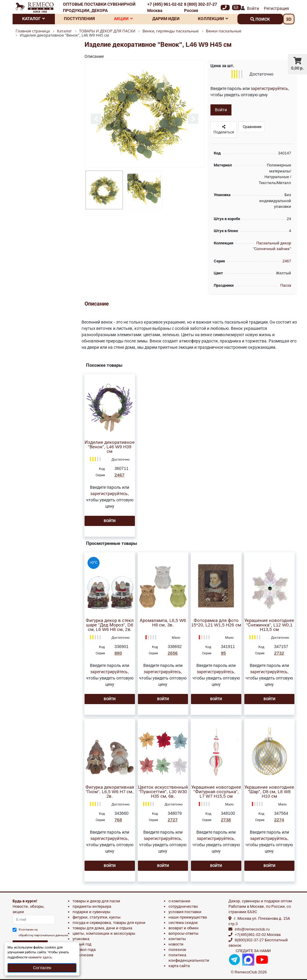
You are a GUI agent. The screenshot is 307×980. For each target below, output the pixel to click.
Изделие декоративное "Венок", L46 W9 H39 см (110, 447)
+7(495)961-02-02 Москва (258, 935)
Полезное (177, 950)
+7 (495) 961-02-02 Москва (165, 7)
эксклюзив (83, 955)
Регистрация (276, 8)
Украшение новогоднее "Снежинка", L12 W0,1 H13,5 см (269, 625)
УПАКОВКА (81, 939)
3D (289, 19)
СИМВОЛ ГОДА (84, 950)
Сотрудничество (183, 906)
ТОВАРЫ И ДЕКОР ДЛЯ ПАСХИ (96, 901)
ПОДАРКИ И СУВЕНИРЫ (91, 912)
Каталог (34, 19)
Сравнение (252, 127)
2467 (287, 261)
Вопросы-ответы (183, 933)
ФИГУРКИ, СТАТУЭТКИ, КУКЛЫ (97, 917)
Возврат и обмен (184, 928)
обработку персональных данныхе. (44, 935)
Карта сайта (179, 966)
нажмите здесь (40, 957)
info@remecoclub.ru (252, 929)
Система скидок (183, 923)
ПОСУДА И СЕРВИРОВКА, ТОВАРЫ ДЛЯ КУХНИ (109, 923)
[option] (145, 114)
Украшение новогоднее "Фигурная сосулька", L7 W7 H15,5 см (216, 792)
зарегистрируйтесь (269, 88)
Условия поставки (185, 912)
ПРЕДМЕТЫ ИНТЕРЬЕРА (92, 906)
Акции (123, 19)
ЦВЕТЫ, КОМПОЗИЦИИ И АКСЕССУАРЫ (104, 933)
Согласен (42, 968)
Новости (176, 944)
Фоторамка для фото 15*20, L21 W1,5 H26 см (216, 623)
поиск (260, 19)
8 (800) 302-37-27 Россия (201, 7)
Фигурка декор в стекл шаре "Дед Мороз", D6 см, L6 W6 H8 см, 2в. (110, 625)
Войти (253, 8)
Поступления (79, 19)
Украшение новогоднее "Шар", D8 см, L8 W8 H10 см (269, 792)
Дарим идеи (166, 19)
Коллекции (213, 19)
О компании (179, 901)
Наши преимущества (188, 917)
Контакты (177, 939)
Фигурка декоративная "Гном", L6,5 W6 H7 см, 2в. (110, 792)
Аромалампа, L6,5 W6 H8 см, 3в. (163, 623)
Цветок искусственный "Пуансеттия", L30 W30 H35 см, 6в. (163, 792)
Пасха (286, 285)
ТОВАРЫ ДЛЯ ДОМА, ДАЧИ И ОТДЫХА (102, 928)
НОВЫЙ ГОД (82, 944)
